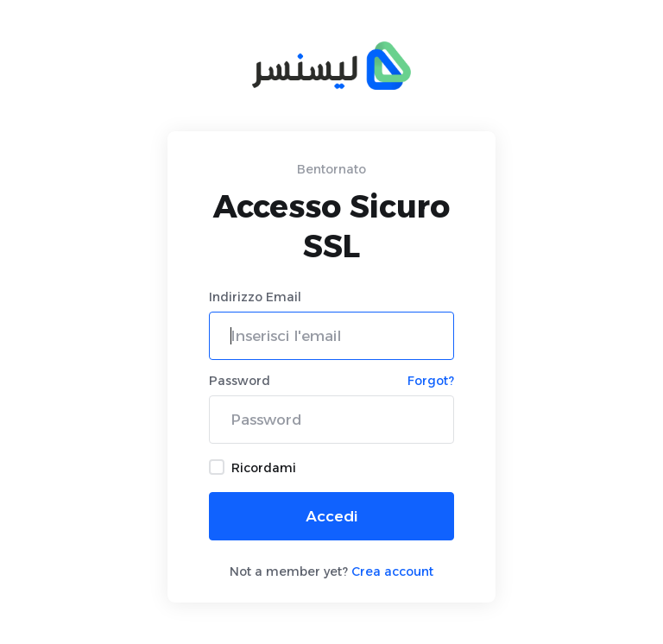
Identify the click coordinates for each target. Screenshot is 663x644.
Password (240, 381)
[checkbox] (217, 467)
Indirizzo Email (255, 297)
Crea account (392, 571)
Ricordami (253, 467)
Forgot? (431, 381)
